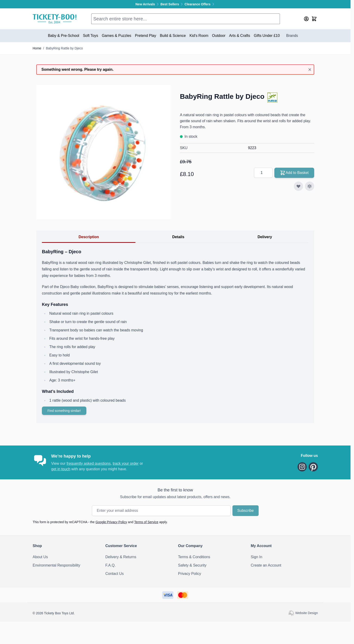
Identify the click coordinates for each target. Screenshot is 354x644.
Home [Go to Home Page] (37, 48)
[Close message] (310, 70)
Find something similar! (64, 411)
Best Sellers (172, 4)
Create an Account (266, 565)
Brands (292, 36)
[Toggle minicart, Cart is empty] (314, 19)
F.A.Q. (110, 565)
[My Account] (306, 19)
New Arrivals (148, 4)
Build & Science (173, 36)
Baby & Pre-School (64, 36)
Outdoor (219, 36)
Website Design (303, 613)
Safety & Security (192, 565)
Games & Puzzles (117, 36)
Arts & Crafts (240, 36)
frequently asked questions (88, 463)
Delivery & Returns (121, 557)
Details (178, 237)
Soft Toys (91, 36)
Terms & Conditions (194, 557)
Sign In (257, 557)
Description (89, 237)
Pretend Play (146, 36)
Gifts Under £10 (267, 36)
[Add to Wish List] (298, 186)
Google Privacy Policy (111, 522)
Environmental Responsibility (56, 565)
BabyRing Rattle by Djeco (64, 48)
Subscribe (246, 511)
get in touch (61, 469)
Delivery (265, 237)
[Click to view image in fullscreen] (103, 152)
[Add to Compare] (310, 186)
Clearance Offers (200, 4)
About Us (40, 557)
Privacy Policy (190, 574)
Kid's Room (199, 36)
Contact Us (114, 574)
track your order (126, 463)
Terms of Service (146, 522)
